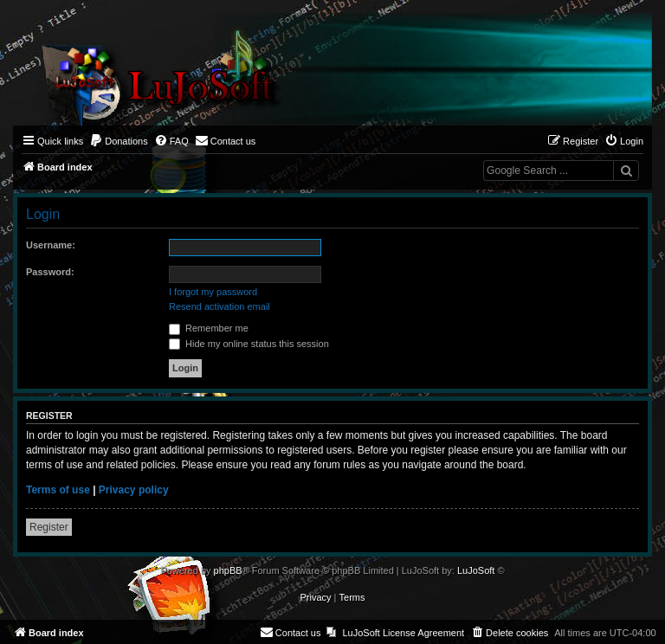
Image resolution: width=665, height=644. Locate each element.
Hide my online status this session (249, 344)
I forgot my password (213, 292)
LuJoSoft (476, 570)
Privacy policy (134, 490)
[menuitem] (119, 141)
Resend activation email (220, 306)
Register (49, 527)
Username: (51, 245)
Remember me (209, 328)
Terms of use (58, 490)
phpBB (228, 570)
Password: (50, 272)
